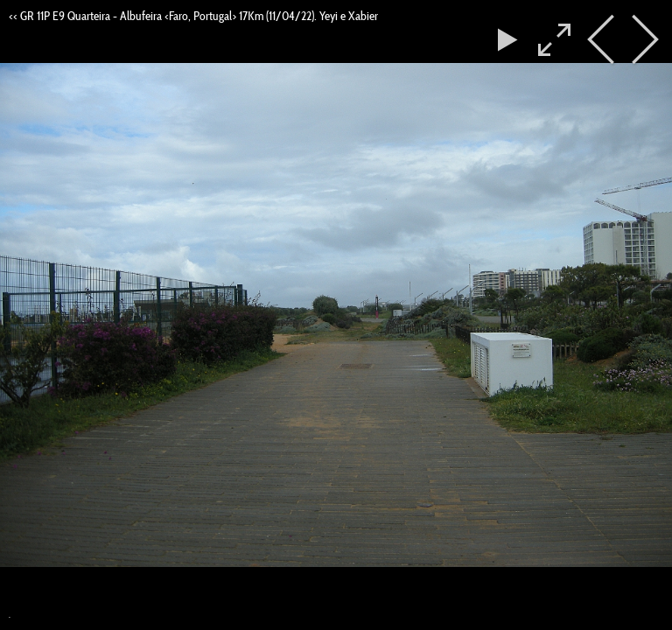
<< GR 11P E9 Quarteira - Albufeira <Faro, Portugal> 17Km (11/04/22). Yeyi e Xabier (193, 16)
